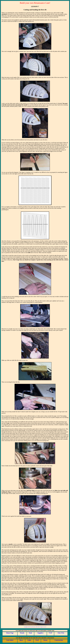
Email (50, 633)
